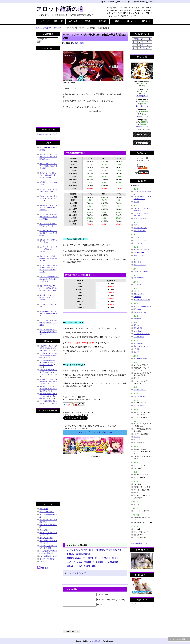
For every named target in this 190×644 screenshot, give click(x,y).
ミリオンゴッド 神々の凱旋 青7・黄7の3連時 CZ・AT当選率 (49, 323)
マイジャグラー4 (139, 406)
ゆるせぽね (137, 319)
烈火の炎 (136, 202)
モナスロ (136, 352)
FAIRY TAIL (137, 297)
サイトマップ (122, 2)
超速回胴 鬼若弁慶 (140, 231)
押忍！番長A (138, 262)
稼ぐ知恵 (102, 21)
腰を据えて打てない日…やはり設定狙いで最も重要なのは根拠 (48, 382)
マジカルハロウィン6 (141, 312)
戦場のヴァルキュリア (141, 218)
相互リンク (146, 21)
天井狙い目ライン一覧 (142, 39)
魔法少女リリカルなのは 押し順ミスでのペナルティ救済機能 (48, 297)
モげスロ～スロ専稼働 (47, 559)
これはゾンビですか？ (141, 271)
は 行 (149, 45)
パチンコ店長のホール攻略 (48, 556)
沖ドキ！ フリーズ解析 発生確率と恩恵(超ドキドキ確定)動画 (48, 258)
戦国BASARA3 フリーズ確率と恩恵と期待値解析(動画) (48, 314)
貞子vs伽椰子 (138, 328)
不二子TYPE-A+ (139, 278)
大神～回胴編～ (139, 343)
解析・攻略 (73, 21)
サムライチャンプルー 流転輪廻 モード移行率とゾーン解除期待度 (92, 562)
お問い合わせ (140, 2)
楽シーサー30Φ (139, 294)
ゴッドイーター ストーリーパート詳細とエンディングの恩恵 (48, 249)
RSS (131, 2)
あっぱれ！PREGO (140, 390)
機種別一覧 (58, 21)
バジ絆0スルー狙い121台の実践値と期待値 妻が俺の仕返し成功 (48, 348)
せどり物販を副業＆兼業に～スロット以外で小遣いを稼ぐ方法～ (48, 396)
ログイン (151, 2)
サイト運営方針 (109, 2)
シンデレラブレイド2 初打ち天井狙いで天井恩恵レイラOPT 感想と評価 (94, 550)
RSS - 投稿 (43, 568)
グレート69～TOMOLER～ (142, 359)
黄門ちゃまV (138, 325)
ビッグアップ (138, 243)
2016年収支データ (142, 106)
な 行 (141, 45)
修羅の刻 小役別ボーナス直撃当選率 (81, 566)
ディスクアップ (139, 337)
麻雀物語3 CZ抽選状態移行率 (78, 554)
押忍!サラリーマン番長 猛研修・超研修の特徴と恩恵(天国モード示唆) (48, 175)
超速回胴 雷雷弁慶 (140, 396)
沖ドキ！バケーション (141, 346)
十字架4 (136, 349)
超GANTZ (137, 237)
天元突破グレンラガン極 (142, 334)
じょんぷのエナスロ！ (47, 512)
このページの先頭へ (180, 639)
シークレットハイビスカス (142, 306)
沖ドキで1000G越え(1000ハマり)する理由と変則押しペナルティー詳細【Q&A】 (48, 288)
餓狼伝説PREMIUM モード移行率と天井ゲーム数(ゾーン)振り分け (92, 558)
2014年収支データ (142, 126)
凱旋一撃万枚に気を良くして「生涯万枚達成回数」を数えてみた (48, 332)
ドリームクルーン (139, 253)
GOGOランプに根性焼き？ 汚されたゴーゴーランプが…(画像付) (49, 279)
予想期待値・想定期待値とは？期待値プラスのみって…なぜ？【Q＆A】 (48, 363)
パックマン (137, 285)
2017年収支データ (142, 96)
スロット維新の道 (60, 9)
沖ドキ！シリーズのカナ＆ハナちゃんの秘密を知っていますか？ (48, 208)
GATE (135, 225)
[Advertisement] (95, 129)
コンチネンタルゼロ (140, 228)
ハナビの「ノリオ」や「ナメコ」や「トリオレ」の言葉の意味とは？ (48, 157)
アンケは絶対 (44, 530)
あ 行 (135, 42)
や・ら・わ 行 (145, 48)
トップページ (44, 21)
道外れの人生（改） (46, 538)
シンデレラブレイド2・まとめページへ (95, 432)
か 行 (141, 42)
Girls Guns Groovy (140, 265)
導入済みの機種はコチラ (139, 543)
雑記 (117, 21)
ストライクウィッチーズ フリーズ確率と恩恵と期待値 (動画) (48, 166)
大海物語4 (137, 291)
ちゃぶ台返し (138, 331)
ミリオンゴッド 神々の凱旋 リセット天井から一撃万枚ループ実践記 (49, 217)
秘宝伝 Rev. (137, 309)
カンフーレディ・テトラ (142, 250)
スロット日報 (44, 509)
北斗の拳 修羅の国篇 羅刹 (142, 300)
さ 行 (149, 42)
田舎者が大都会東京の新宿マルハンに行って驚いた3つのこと (48, 198)
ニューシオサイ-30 (140, 240)
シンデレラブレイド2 (78, 573)
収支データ (132, 21)
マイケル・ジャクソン (141, 255)
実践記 (88, 21)
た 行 (135, 45)
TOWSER (137, 437)
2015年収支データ (142, 116)
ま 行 (135, 48)
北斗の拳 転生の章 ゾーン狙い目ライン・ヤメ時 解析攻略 (48, 233)
